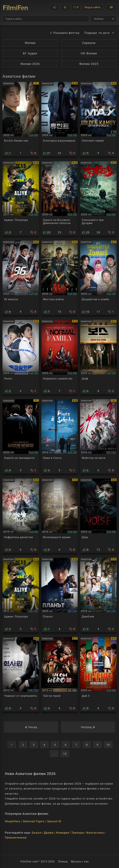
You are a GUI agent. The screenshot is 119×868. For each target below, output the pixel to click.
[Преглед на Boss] (98, 357)
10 (108, 745)
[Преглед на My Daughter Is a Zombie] (98, 278)
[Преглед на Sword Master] (98, 436)
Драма (49, 833)
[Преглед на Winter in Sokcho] (60, 436)
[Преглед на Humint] (60, 119)
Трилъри (78, 833)
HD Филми (89, 53)
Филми (30, 43)
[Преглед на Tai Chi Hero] (60, 674)
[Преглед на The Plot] (60, 595)
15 (65, 754)
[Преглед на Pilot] (21, 357)
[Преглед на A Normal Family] (60, 357)
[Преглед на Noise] (98, 516)
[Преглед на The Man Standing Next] (21, 436)
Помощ (63, 862)
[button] (55, 7)
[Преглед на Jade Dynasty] (21, 516)
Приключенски (16, 838)
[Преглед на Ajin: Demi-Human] (21, 198)
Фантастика (95, 833)
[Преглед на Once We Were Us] (21, 119)
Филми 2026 (30, 64)
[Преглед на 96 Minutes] (21, 278)
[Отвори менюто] (111, 7)
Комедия (63, 833)
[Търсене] (46, 19)
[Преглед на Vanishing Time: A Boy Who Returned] (60, 516)
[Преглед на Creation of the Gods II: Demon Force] (60, 198)
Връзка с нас (80, 862)
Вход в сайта (92, 7)
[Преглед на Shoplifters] (98, 595)
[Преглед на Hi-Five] (98, 674)
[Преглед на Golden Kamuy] (98, 119)
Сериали (89, 43)
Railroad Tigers (34, 821)
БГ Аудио (30, 53)
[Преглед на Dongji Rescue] (98, 198)
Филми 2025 (89, 64)
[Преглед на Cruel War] (60, 278)
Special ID (54, 821)
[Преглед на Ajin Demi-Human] (21, 595)
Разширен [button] (64, 33)
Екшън (37, 833)
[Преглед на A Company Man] (21, 674)
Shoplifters (13, 821)
